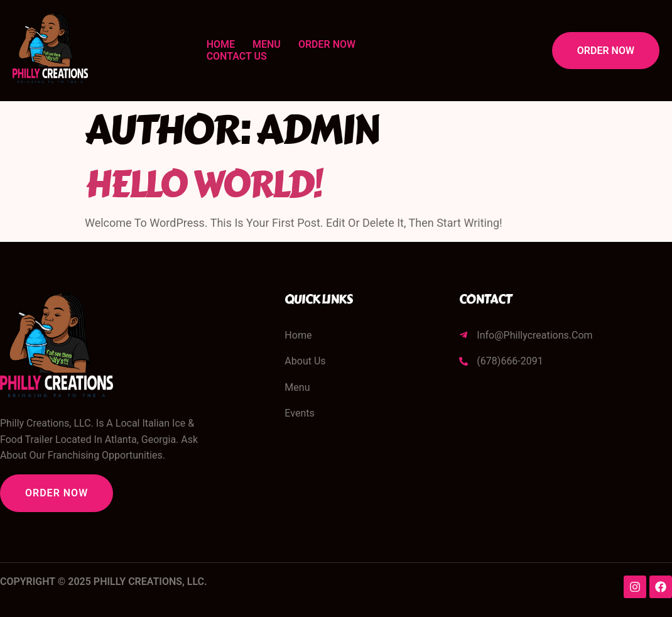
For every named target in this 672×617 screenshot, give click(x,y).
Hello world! (203, 184)
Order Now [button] (606, 51)
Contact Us (237, 56)
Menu (267, 44)
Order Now (327, 44)
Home (221, 44)
